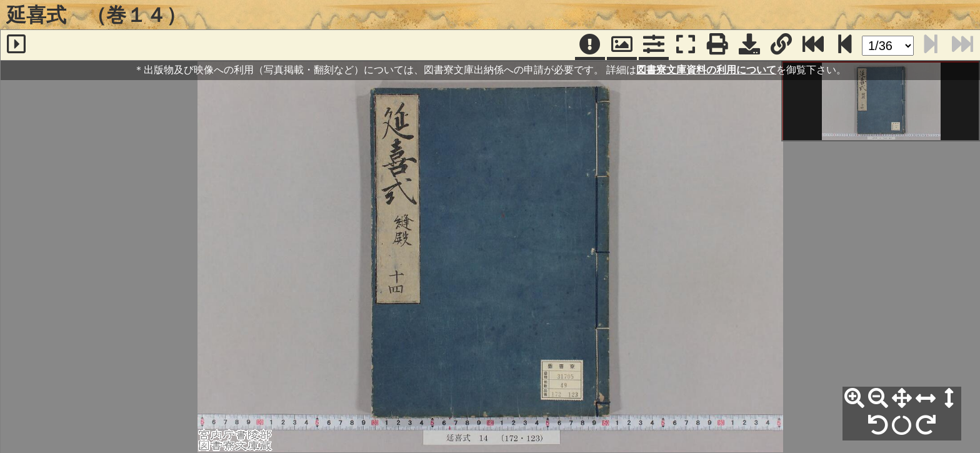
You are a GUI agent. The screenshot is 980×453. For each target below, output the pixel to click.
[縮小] (878, 399)
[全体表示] (902, 399)
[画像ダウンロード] (749, 45)
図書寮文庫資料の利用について (706, 70)
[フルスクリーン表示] (686, 45)
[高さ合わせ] (949, 399)
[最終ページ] (813, 45)
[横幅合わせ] (926, 399)
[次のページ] (845, 45)
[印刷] (717, 45)
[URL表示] (781, 45)
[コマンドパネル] (654, 45)
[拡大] (854, 399)
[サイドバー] (16, 45)
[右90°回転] (926, 425)
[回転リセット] (902, 425)
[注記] (590, 45)
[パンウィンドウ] (622, 45)
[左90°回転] (878, 425)
